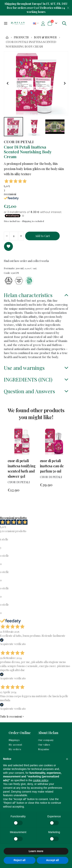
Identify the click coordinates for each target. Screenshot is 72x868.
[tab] (36, 296)
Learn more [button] (36, 851)
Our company (46, 740)
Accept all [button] (52, 860)
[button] (7, 83)
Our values (44, 745)
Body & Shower (45, 37)
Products (21, 37)
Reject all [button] (19, 860)
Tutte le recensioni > (12, 716)
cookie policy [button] (41, 780)
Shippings (14, 740)
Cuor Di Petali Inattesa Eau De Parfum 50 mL (52, 466)
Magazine (44, 749)
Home (7, 37)
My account (15, 745)
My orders (15, 749)
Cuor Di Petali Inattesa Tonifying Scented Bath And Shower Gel (22, 469)
